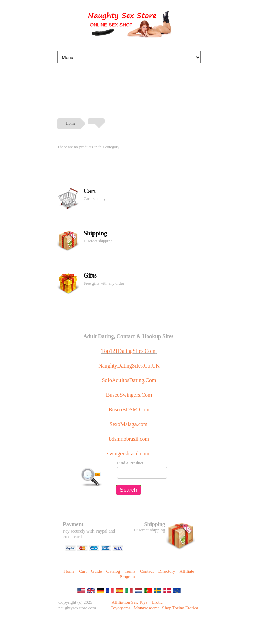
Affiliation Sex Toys (130, 602)
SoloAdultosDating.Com (129, 380)
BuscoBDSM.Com (129, 410)
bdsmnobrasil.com (129, 439)
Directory (167, 571)
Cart (83, 571)
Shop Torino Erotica (180, 608)
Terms (130, 571)
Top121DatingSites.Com (128, 351)
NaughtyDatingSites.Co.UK (129, 366)
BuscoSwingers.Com (129, 395)
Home (70, 123)
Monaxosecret (146, 608)
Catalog (113, 571)
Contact (147, 571)
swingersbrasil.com (129, 454)
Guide (97, 571)
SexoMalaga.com (129, 424)
